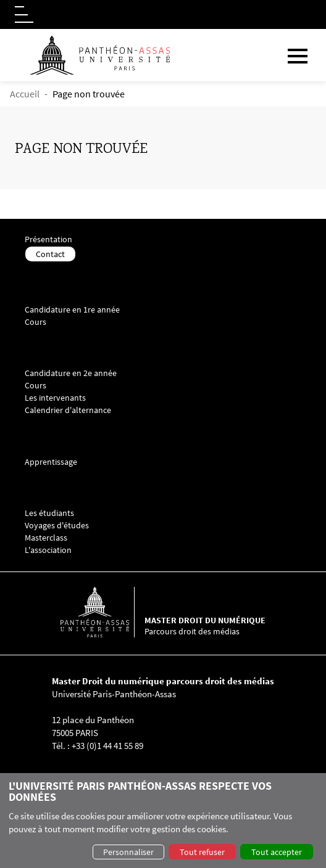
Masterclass (46, 538)
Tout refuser (202, 852)
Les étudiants (49, 513)
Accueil (25, 94)
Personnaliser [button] (128, 852)
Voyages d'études (57, 526)
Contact (50, 254)
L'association (48, 550)
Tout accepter (277, 852)
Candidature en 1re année (72, 310)
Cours (36, 322)
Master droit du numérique (205, 620)
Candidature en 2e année (71, 373)
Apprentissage (51, 462)
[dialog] (163, 821)
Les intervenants (55, 398)
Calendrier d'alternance (68, 410)
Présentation (48, 240)
